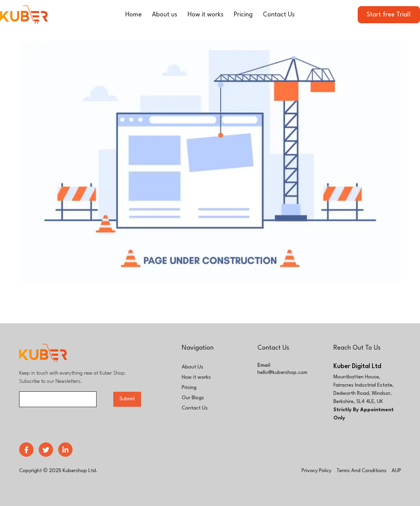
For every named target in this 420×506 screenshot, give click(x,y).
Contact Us (279, 15)
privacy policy (316, 471)
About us (165, 15)
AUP (396, 471)
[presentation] (71, 424)
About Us (193, 367)
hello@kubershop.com (282, 373)
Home (133, 15)
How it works (206, 15)
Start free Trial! (389, 15)
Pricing (243, 15)
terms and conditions (361, 471)
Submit (127, 399)
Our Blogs (193, 398)
